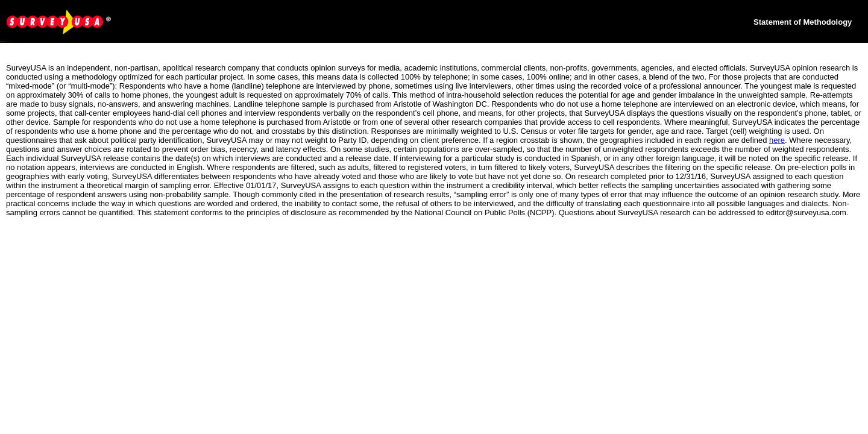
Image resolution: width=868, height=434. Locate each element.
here (777, 140)
